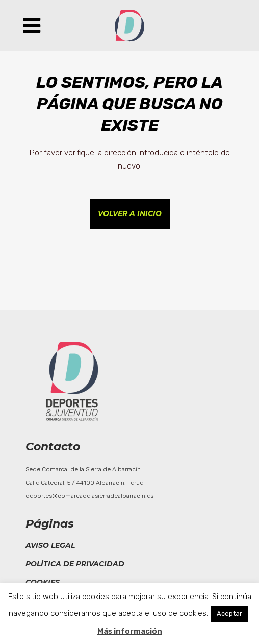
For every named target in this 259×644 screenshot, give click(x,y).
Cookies (43, 582)
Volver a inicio (130, 213)
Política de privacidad (75, 564)
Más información (130, 631)
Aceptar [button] (229, 614)
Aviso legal (50, 545)
